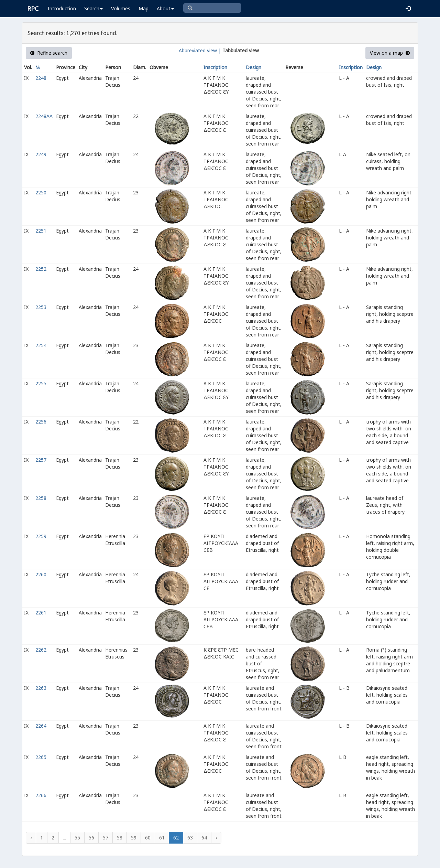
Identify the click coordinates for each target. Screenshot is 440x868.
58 (120, 838)
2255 (41, 383)
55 (77, 838)
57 (106, 838)
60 (148, 838)
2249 (41, 154)
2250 (41, 192)
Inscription (215, 67)
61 (162, 838)
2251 (41, 231)
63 (190, 838)
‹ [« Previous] (31, 838)
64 (204, 838)
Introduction (62, 8)
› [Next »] (216, 838)
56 (91, 838)
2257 (41, 460)
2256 (41, 422)
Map (144, 8)
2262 (41, 650)
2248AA (44, 116)
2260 (41, 574)
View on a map (390, 53)
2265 (41, 757)
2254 (41, 345)
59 (134, 838)
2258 (41, 498)
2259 (41, 536)
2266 (41, 795)
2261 (41, 613)
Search (93, 8)
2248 (41, 78)
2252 (41, 269)
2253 (41, 307)
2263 (41, 688)
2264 (41, 726)
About (165, 8)
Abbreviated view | (200, 50)
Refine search (49, 53)
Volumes (121, 8)
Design (254, 67)
